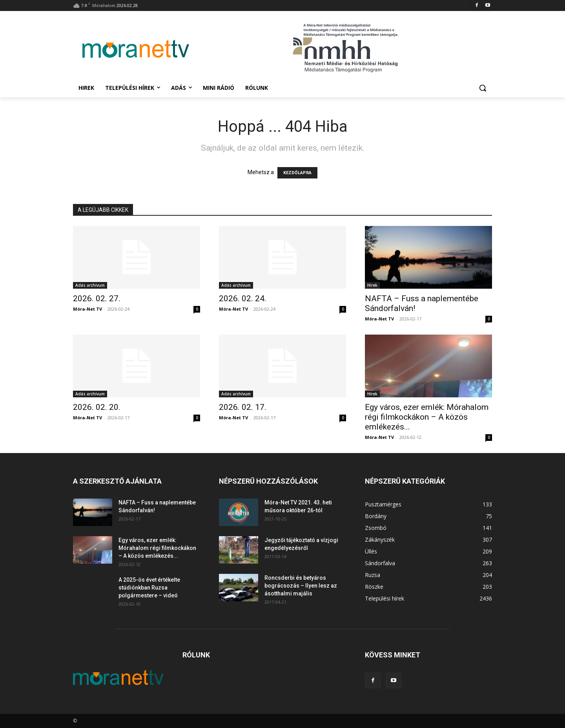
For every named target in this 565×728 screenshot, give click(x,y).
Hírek (372, 285)
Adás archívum (90, 285)
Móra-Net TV (87, 309)
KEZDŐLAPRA (297, 173)
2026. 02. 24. (243, 298)
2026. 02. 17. (243, 407)
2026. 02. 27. (97, 298)
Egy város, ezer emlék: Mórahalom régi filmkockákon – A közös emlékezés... (427, 417)
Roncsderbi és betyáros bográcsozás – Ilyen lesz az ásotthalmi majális (301, 586)
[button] (483, 88)
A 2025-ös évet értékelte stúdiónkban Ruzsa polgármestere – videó (149, 588)
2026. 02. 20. (97, 407)
